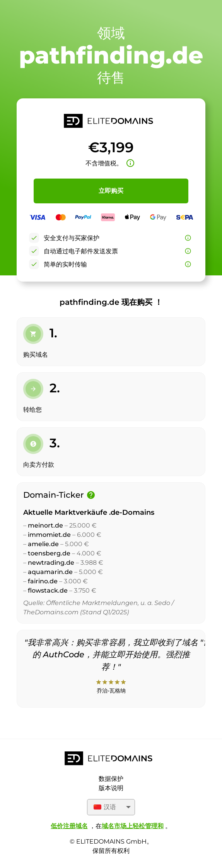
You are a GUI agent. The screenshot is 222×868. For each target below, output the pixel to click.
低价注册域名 (69, 826)
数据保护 (111, 779)
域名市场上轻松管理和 (133, 826)
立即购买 (111, 191)
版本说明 (111, 788)
